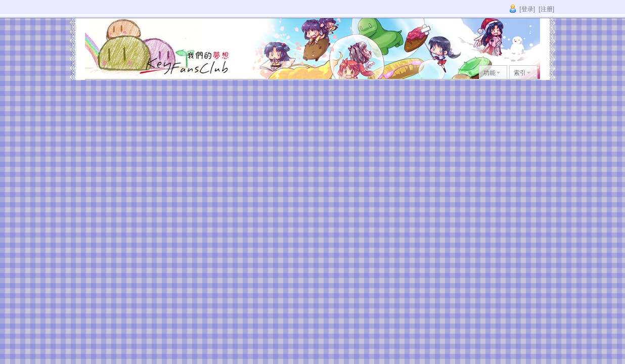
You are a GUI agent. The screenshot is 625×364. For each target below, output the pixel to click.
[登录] (527, 9)
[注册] (546, 9)
